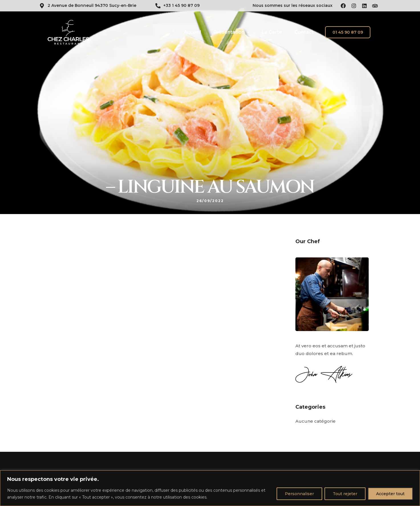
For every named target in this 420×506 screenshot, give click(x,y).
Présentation (229, 32)
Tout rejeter (345, 494)
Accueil (192, 32)
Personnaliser (299, 494)
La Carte (272, 32)
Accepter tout (390, 494)
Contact (304, 32)
